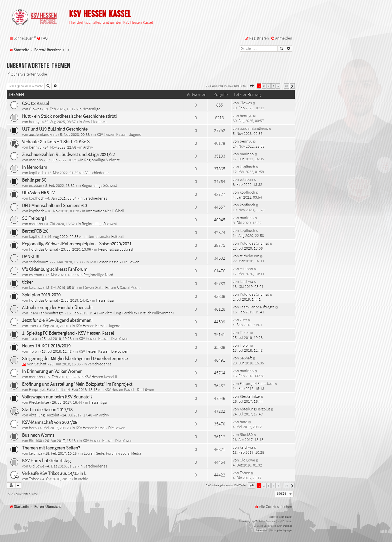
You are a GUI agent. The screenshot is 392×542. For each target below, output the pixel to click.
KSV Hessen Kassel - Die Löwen (115, 262)
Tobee (34, 479)
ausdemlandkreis (43, 134)
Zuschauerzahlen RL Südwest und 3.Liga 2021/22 (68, 154)
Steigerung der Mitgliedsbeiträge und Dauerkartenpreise (75, 358)
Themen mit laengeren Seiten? (51, 448)
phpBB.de (287, 526)
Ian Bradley (287, 517)
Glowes (35, 109)
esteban (36, 185)
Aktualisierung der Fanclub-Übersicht (57, 307)
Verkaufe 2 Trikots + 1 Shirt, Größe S (56, 142)
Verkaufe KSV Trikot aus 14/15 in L (54, 473)
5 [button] (278, 86)
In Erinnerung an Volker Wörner (52, 371)
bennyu (35, 122)
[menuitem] (42, 38)
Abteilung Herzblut (44, 415)
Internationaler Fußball (105, 211)
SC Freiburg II (35, 218)
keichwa (36, 287)
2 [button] (264, 86)
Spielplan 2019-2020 (41, 295)
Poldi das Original (43, 249)
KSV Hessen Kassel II (101, 377)
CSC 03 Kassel (35, 103)
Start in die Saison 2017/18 (47, 409)
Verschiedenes (94, 122)
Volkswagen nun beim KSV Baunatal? (57, 397)
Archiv (88, 147)
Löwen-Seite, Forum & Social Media (112, 287)
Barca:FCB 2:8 (35, 231)
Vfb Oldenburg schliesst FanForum (55, 269)
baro (33, 428)
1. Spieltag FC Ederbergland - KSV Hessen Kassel (68, 333)
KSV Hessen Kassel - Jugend (119, 134)
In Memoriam (34, 167)
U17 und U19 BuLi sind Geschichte (55, 129)
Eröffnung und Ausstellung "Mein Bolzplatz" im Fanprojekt (77, 384)
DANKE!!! (31, 256)
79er (33, 326)
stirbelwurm (39, 262)
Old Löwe (37, 466)
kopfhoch (37, 173)
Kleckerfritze (39, 402)
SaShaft (40, 364)
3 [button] (269, 86)
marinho (36, 160)
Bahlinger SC (34, 180)
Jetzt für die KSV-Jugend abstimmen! (57, 320)
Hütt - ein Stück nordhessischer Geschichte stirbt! (69, 116)
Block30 (35, 440)
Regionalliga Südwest (102, 160)
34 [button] (286, 86)
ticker (27, 282)
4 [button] (273, 86)
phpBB (254, 521)
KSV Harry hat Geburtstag (46, 460)
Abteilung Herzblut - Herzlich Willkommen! (139, 313)
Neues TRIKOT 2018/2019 (46, 346)
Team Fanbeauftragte (46, 313)
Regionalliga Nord (98, 275)
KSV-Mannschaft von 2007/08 (50, 422)
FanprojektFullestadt (46, 389)
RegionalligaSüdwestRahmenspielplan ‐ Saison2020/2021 (77, 244)
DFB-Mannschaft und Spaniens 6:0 (54, 205)
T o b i (34, 338)
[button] (251, 86)
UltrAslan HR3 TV (38, 193)
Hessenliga (91, 109)
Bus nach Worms (38, 435)
